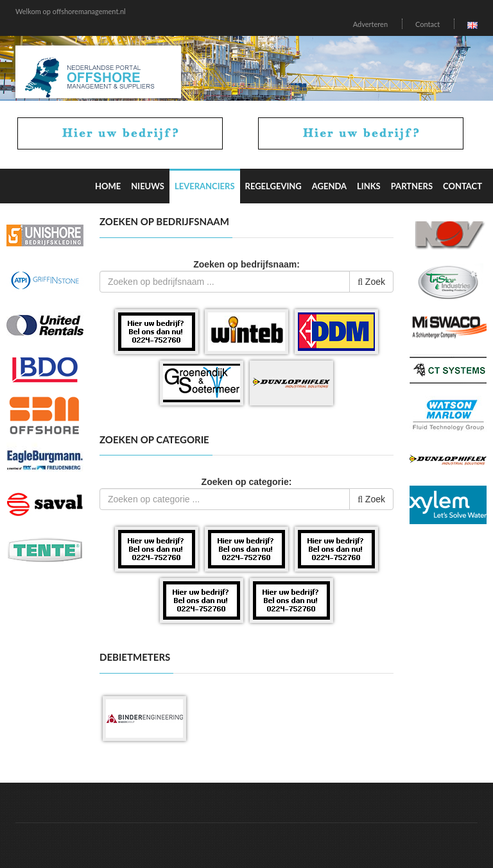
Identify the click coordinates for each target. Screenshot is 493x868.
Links (369, 186)
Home (108, 186)
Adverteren (370, 24)
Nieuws (148, 186)
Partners (412, 186)
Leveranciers (205, 186)
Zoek (371, 282)
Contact (428, 24)
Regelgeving (273, 186)
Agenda (329, 186)
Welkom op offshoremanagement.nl (71, 11)
